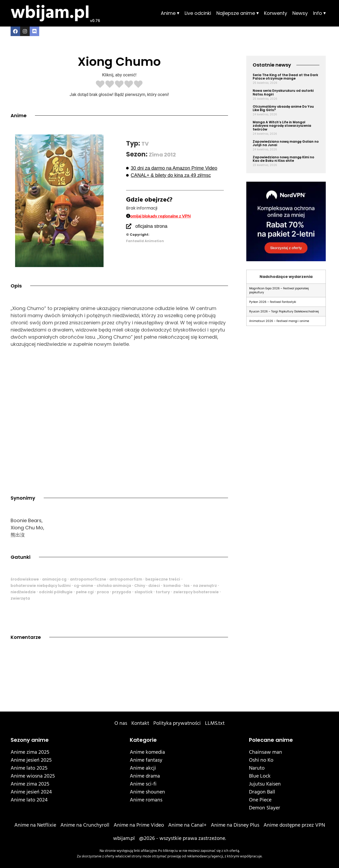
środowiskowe (25, 579)
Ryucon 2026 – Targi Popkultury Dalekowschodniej (284, 311)
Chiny (140, 586)
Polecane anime (271, 740)
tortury (163, 592)
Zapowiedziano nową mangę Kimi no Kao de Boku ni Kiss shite (283, 159)
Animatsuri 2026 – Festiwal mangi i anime (279, 321)
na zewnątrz (205, 586)
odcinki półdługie (56, 592)
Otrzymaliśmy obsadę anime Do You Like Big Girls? (283, 108)
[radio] (100, 85)
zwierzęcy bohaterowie (196, 592)
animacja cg (54, 579)
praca (103, 592)
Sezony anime (30, 740)
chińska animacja (114, 586)
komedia (172, 586)
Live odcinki (198, 13)
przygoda (122, 592)
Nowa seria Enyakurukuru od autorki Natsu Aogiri (283, 92)
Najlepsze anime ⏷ (238, 13)
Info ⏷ (319, 13)
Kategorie (143, 740)
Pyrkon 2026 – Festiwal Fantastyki (273, 302)
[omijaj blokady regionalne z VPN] (128, 216)
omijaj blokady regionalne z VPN (160, 216)
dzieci (154, 586)
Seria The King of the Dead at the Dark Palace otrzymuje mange (285, 77)
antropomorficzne (88, 579)
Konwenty (276, 13)
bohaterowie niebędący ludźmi (41, 586)
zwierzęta (20, 598)
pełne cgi (85, 592)
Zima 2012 (162, 155)
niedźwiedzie (23, 592)
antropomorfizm (126, 579)
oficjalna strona (151, 226)
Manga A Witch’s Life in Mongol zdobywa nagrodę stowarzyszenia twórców (282, 126)
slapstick (144, 592)
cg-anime (84, 586)
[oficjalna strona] (129, 226)
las (187, 586)
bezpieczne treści (163, 579)
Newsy (300, 13)
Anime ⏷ (170, 13)
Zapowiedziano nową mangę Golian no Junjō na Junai (286, 143)
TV (145, 144)
